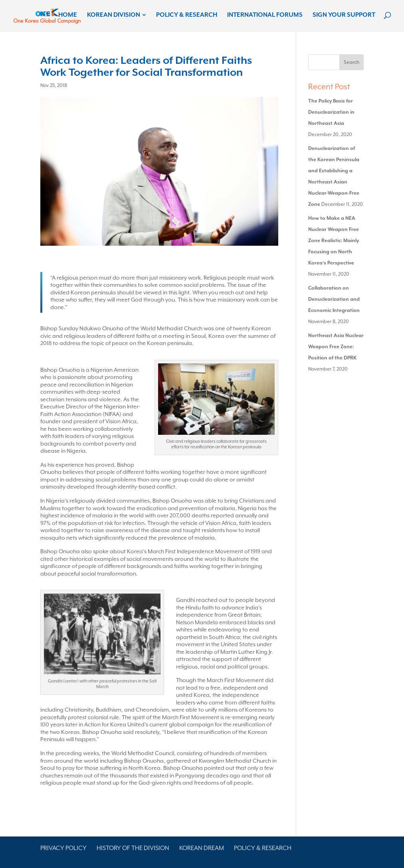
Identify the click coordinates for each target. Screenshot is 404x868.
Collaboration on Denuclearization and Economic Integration (334, 299)
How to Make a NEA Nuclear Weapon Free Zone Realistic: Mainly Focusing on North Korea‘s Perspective (334, 241)
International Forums (265, 15)
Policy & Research (187, 15)
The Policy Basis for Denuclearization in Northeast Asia (331, 112)
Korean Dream (202, 848)
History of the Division (133, 848)
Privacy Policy (63, 848)
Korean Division (114, 15)
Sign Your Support (344, 15)
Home (68, 15)
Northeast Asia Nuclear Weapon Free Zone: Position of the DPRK (336, 347)
